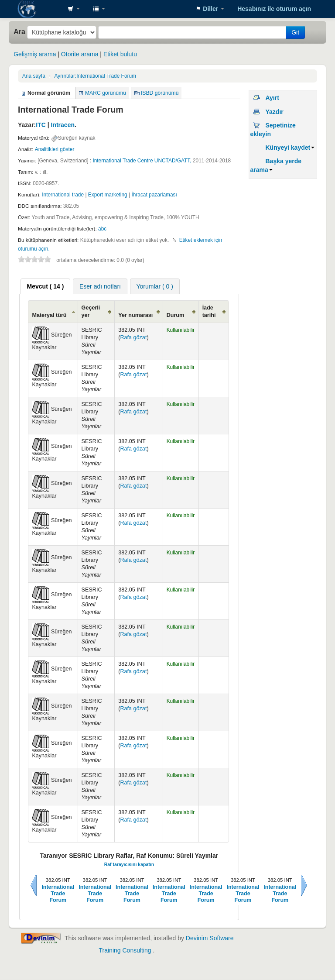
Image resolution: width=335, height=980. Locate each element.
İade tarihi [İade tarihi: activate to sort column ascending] (209, 311)
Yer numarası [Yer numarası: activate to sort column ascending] (135, 315)
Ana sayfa (34, 76)
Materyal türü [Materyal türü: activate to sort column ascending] (49, 315)
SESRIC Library (39, 9)
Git (295, 32)
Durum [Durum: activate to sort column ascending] (176, 315)
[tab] (46, 286)
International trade (63, 195)
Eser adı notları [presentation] (100, 286)
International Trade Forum (95, 76)
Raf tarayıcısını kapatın (129, 864)
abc (102, 229)
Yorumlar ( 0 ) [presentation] (155, 286)
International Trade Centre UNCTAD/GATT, (142, 161)
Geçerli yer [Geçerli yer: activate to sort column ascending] (91, 311)
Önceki (34, 885)
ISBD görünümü (160, 93)
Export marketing (108, 195)
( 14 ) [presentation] (46, 286)
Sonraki (304, 885)
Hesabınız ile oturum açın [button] (274, 9)
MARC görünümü (106, 93)
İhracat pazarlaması (154, 195)
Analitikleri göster (55, 149)
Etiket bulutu (120, 54)
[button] (74, 9)
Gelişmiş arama (35, 54)
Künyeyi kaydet (290, 148)
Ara (19, 31)
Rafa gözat (133, 337)
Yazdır (274, 112)
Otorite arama (80, 54)
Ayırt (272, 98)
